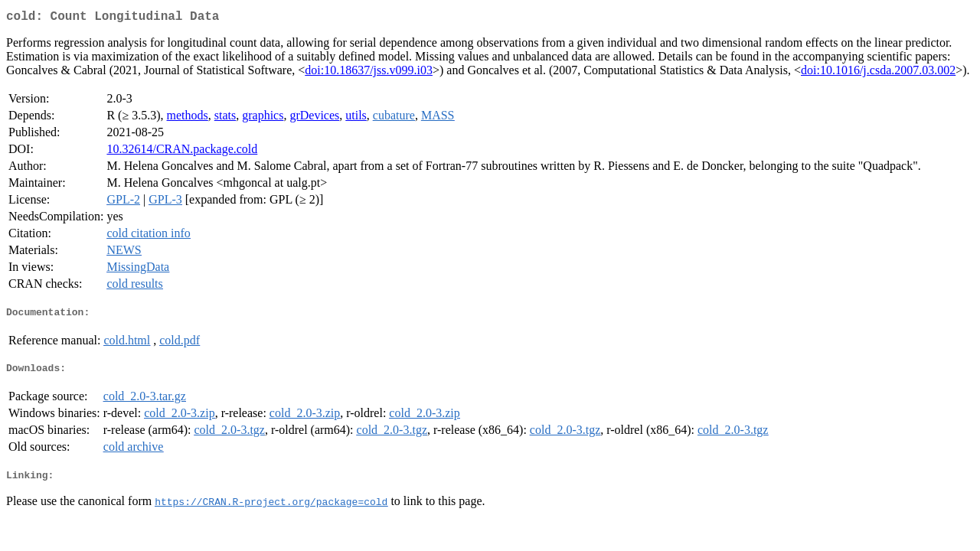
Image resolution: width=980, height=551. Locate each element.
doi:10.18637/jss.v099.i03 (369, 73)
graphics (263, 118)
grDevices (314, 118)
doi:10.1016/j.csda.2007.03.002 (878, 73)
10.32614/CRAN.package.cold (182, 152)
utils (356, 118)
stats (225, 118)
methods (188, 118)
